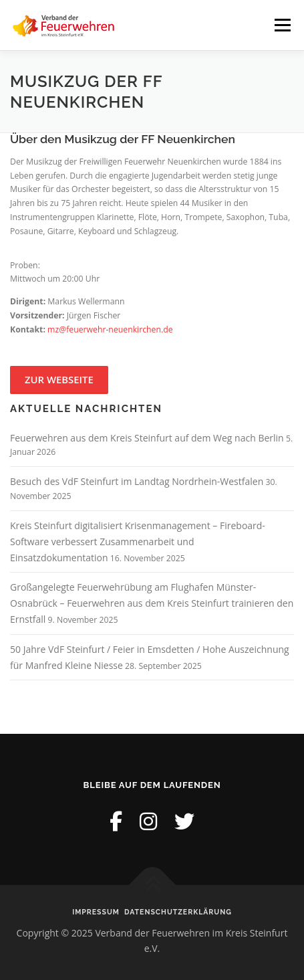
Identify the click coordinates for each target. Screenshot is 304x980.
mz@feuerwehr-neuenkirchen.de (110, 329)
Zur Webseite (59, 379)
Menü (282, 25)
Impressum (96, 912)
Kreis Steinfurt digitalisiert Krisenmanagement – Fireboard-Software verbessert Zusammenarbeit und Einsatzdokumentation (138, 542)
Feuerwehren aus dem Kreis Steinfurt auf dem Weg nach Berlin (147, 438)
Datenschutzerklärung (178, 912)
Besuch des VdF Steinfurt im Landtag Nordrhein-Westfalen (137, 481)
